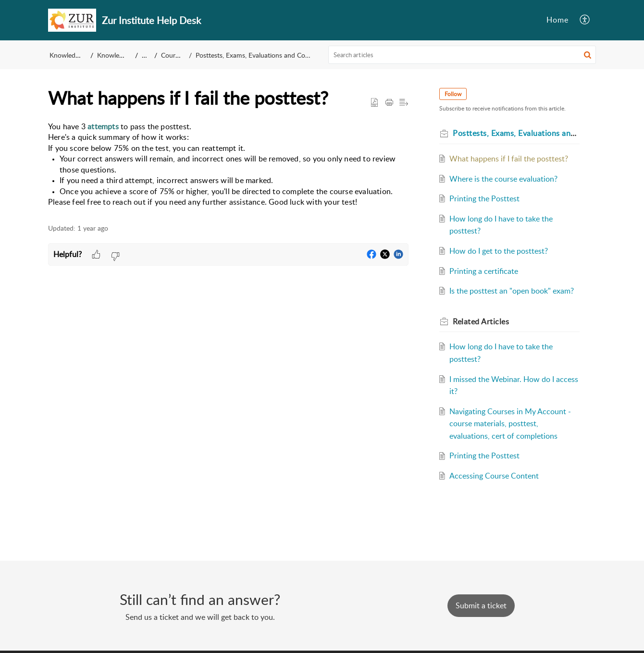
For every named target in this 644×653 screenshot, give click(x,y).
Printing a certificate (484, 271)
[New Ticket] (481, 605)
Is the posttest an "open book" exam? (512, 291)
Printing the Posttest (484, 198)
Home (557, 20)
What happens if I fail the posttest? (509, 159)
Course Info (178, 55)
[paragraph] (228, 164)
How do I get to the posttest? (499, 251)
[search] (462, 55)
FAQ (148, 55)
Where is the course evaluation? (503, 179)
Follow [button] (453, 94)
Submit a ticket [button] (481, 605)
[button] (585, 20)
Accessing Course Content (494, 476)
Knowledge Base (74, 55)
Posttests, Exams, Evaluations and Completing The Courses (282, 55)
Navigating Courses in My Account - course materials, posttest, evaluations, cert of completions (510, 424)
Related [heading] (481, 321)
